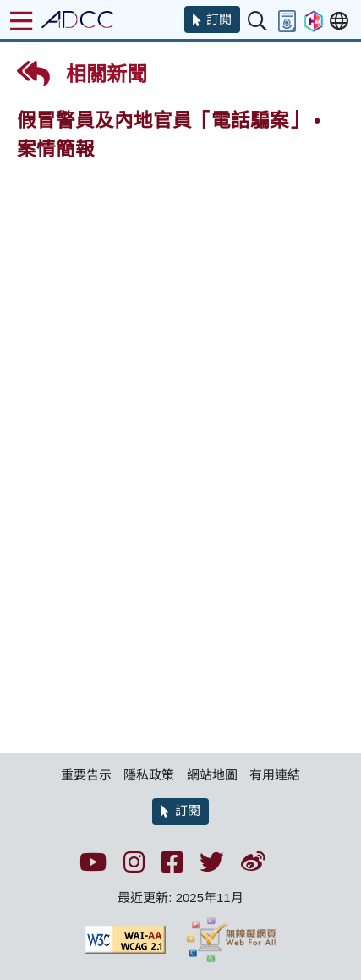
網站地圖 (212, 775)
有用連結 (275, 775)
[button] (212, 19)
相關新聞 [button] (82, 74)
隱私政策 (149, 775)
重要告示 (86, 775)
